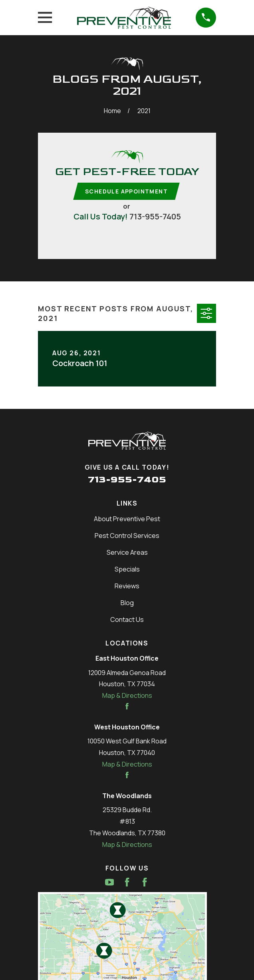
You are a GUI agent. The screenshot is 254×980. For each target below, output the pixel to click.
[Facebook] (127, 882)
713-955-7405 (155, 217)
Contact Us (127, 620)
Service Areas (127, 553)
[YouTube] (109, 882)
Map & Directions (127, 696)
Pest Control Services (127, 536)
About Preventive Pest (127, 519)
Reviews (127, 586)
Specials (127, 570)
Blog (127, 603)
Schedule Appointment (126, 191)
